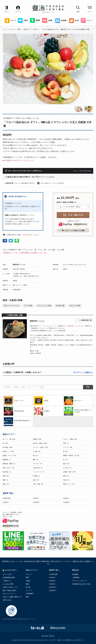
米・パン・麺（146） (9, 439)
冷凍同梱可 (30, 594)
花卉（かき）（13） (9, 468)
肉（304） (6, 443)
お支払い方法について (10, 587)
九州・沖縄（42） (39, 484)
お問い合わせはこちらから (31, 235)
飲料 (27, 597)
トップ (5, 29)
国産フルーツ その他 (31, 29)
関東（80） (6, 476)
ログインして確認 (21, 285)
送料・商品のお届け (9, 590)
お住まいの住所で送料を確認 (82, 171)
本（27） (66, 460)
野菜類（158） (38, 439)
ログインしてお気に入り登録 (73, 230)
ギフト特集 (28, 306)
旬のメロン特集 (75, 306)
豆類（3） (66, 443)
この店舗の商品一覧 (85, 320)
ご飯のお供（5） (38, 468)
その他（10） (37, 451)
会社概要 (75, 574)
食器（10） (67, 464)
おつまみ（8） (68, 468)
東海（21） (67, 476)
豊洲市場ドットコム (19, 265)
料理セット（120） (9, 451)
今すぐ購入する (73, 215)
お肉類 (47, 20)
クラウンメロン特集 (44, 306)
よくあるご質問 (8, 584)
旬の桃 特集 (60, 306)
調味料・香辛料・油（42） (72, 456)
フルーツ (10, 21)
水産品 (23, 20)
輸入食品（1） (7, 472)
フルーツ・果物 (15, 29)
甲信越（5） (37, 476)
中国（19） (67, 480)
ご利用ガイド (7, 581)
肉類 (27, 584)
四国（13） (6, 484)
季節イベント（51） (69, 484)
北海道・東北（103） (70, 472)
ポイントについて (9, 594)
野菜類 (35, 20)
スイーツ (86, 20)
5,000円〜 (66, 498)
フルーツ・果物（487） (71, 439)
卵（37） (66, 451)
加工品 (74, 21)
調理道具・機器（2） (9, 464)
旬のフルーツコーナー (12, 306)
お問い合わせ (7, 600)
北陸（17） (36, 480)
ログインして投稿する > (84, 372)
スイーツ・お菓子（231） (41, 447)
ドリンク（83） (68, 447)
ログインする (7, 574)
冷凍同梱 (61, 21)
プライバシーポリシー (80, 581)
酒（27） (36, 456)
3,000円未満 (7, 498)
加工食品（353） (8, 447)
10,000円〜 (36, 502)
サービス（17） (38, 464)
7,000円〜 (6, 502)
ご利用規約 (76, 578)
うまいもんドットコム (49, 326)
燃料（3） (36, 460)
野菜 (27, 578)
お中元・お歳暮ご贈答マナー (12, 597)
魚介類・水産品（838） (40, 443)
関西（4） (6, 480)
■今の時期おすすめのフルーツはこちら (17, 160)
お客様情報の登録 (9, 578)
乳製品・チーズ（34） (10, 456)
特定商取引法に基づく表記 (81, 584)
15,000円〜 (67, 502)
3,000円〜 (36, 498)
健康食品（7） (7, 460)
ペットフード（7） (39, 472)
